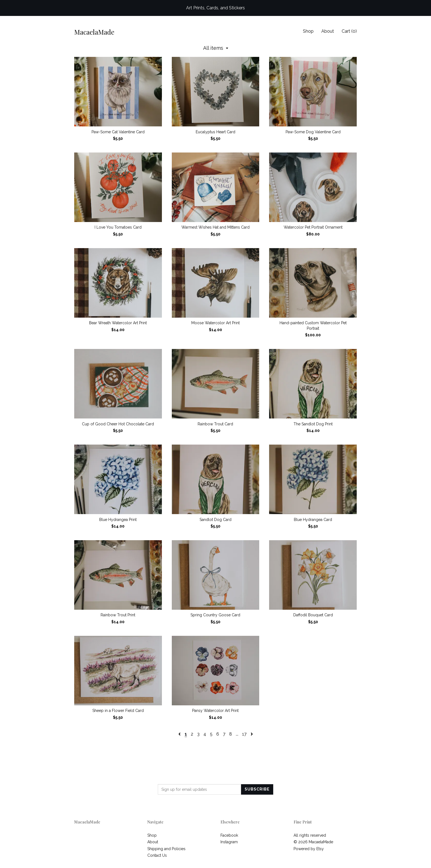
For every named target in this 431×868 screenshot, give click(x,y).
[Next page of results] (252, 734)
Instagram (229, 842)
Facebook (229, 835)
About (328, 31)
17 (244, 734)
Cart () (349, 31)
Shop (308, 31)
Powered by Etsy (309, 849)
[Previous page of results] (180, 734)
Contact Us (157, 855)
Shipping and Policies (166, 849)
